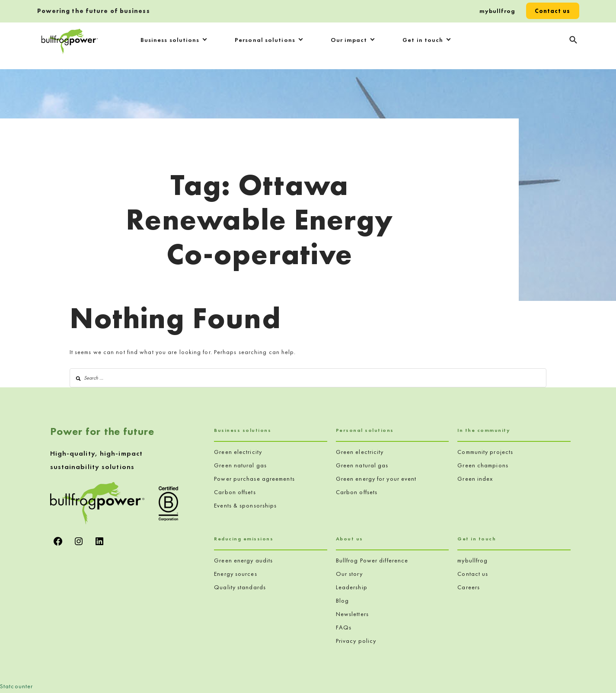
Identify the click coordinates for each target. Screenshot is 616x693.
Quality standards (240, 587)
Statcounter (16, 686)
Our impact (349, 40)
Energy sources (235, 574)
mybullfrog (497, 11)
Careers (469, 587)
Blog (342, 600)
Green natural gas (240, 465)
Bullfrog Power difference (372, 560)
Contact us (553, 11)
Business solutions (170, 40)
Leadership (352, 587)
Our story (349, 574)
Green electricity (238, 452)
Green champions (483, 465)
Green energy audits (243, 560)
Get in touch (423, 40)
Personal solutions (265, 40)
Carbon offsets (235, 492)
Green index (475, 479)
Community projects (485, 452)
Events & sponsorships (245, 505)
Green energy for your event (376, 479)
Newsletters (352, 614)
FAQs (344, 627)
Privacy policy (356, 641)
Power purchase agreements (254, 479)
